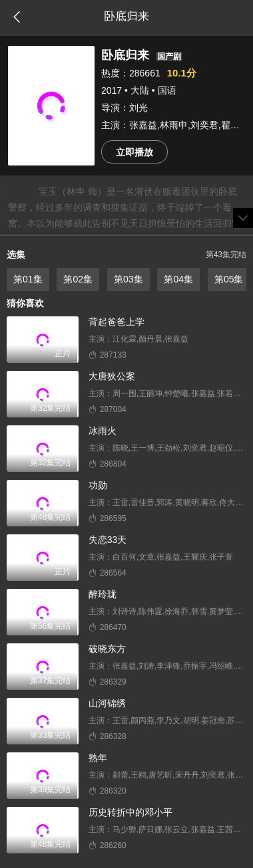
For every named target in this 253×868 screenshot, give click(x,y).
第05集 (229, 279)
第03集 (128, 279)
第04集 (178, 279)
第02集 (78, 279)
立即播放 (134, 152)
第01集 (28, 279)
